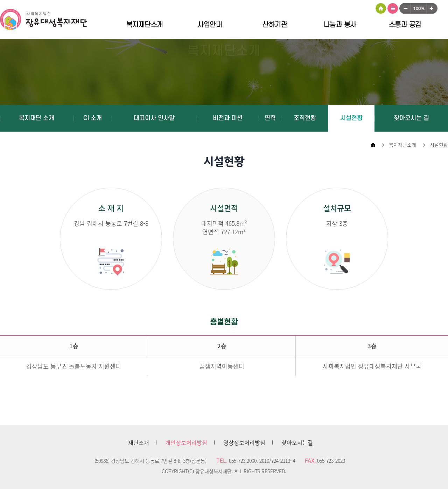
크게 (432, 8)
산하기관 (275, 25)
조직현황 (305, 118)
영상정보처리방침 (244, 442)
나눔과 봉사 (340, 25)
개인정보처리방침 (186, 442)
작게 (405, 8)
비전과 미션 (228, 118)
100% (419, 8)
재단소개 (139, 442)
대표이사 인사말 (154, 118)
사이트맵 (393, 8)
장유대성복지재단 (49, 21)
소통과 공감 (405, 25)
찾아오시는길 (297, 442)
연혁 (270, 118)
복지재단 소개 (37, 118)
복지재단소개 (145, 25)
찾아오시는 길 (411, 118)
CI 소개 (93, 118)
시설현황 (351, 118)
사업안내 (210, 25)
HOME (381, 8)
